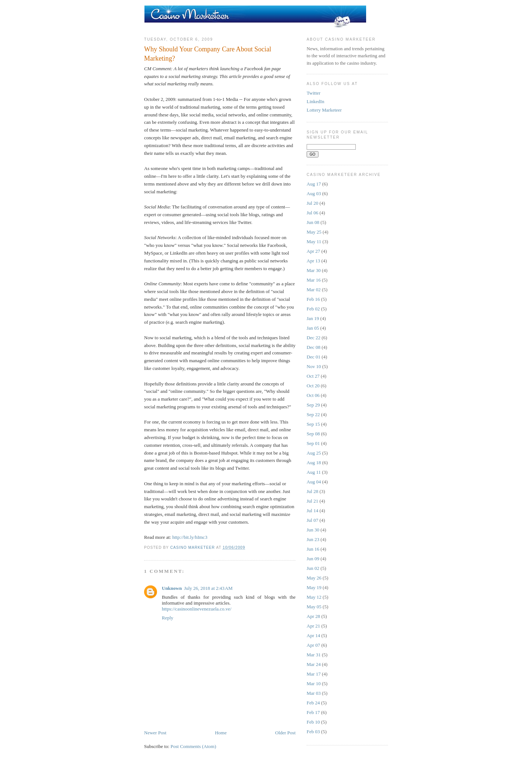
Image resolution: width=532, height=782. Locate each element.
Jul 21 (312, 501)
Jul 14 (312, 511)
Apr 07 (313, 645)
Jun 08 (313, 222)
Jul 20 (312, 203)
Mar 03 (314, 693)
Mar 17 (314, 674)
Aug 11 (314, 472)
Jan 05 (313, 328)
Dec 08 (313, 347)
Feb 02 (313, 309)
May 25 (314, 232)
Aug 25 (314, 453)
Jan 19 (313, 318)
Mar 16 (314, 280)
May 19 (314, 587)
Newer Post (155, 733)
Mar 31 (314, 655)
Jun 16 (313, 549)
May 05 (314, 607)
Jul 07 (312, 520)
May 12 (314, 597)
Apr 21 (313, 626)
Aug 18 (314, 463)
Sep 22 (313, 414)
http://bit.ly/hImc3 (190, 537)
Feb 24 (313, 703)
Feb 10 (313, 722)
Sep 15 (313, 424)
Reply (168, 618)
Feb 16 (313, 299)
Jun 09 (313, 559)
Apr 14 (313, 635)
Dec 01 (313, 357)
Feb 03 (313, 732)
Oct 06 (313, 395)
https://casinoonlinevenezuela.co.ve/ (197, 609)
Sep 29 (313, 405)
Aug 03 (314, 193)
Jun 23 (313, 539)
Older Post (285, 733)
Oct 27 (313, 376)
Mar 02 (314, 290)
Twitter (313, 93)
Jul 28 (312, 491)
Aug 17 (314, 184)
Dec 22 (313, 338)
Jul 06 (312, 213)
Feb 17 (313, 712)
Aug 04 (314, 482)
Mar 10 (314, 684)
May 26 (314, 578)
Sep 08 (313, 434)
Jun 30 (313, 530)
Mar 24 (314, 664)
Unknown (172, 588)
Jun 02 (313, 568)
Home (221, 733)
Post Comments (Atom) (194, 746)
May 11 (314, 242)
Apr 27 (313, 251)
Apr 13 (313, 261)
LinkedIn (316, 101)
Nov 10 (314, 366)
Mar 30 (314, 270)
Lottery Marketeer (324, 110)
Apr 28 (313, 616)
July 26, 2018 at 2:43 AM (208, 588)
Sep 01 (313, 443)
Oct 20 (313, 386)
